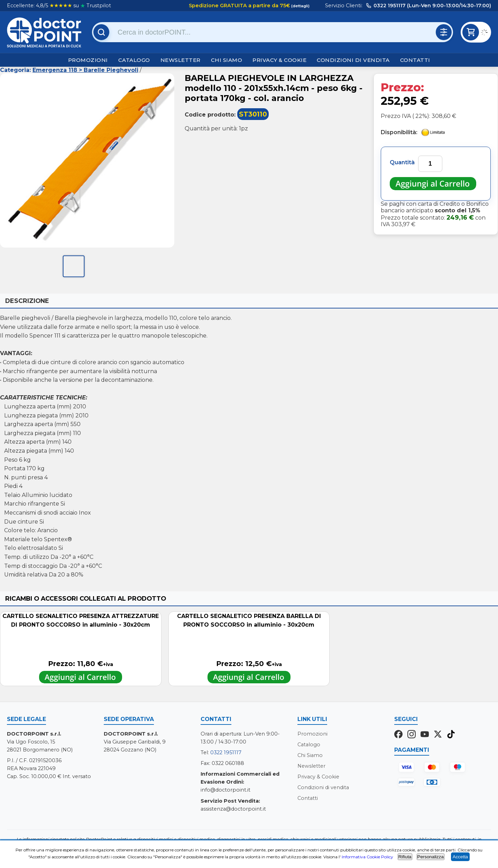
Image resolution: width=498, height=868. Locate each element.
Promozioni (88, 60)
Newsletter (181, 60)
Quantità (402, 162)
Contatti (415, 60)
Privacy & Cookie (279, 60)
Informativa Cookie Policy (367, 857)
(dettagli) (300, 6)
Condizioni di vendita (353, 60)
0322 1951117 (226, 752)
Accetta (460, 857)
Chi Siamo (227, 60)
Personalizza (431, 857)
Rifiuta (405, 857)
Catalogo (134, 60)
